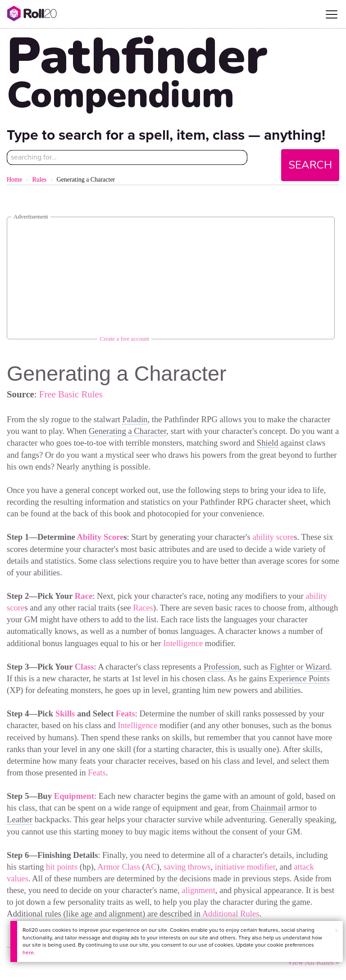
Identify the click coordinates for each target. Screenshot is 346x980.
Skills (65, 713)
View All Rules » (313, 962)
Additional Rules (231, 914)
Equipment (74, 796)
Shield (268, 443)
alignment (198, 890)
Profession (221, 667)
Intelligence (183, 643)
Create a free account (124, 339)
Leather (20, 819)
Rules (39, 180)
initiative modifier (245, 867)
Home (14, 180)
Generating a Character (127, 431)
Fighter (282, 667)
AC (151, 867)
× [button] (337, 931)
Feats (125, 713)
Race (84, 596)
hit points (62, 867)
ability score (273, 537)
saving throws (187, 867)
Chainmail (269, 808)
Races (143, 608)
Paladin (135, 419)
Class (84, 667)
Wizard (318, 667)
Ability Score (100, 537)
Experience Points (299, 678)
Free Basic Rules (71, 394)
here (28, 953)
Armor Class (119, 867)
